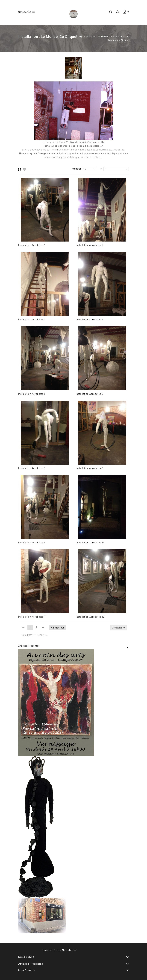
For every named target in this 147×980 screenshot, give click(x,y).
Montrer (77, 169)
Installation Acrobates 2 (90, 245)
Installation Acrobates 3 (32, 320)
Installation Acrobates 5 (32, 394)
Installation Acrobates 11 (33, 617)
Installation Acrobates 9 (32, 543)
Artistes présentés (29, 646)
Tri (101, 169)
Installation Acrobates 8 (90, 468)
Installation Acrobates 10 (90, 543)
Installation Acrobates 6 (90, 394)
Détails (22, 161)
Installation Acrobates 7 (32, 468)
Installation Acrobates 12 (90, 617)
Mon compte (27, 970)
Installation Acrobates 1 (32, 245)
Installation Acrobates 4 (90, 320)
